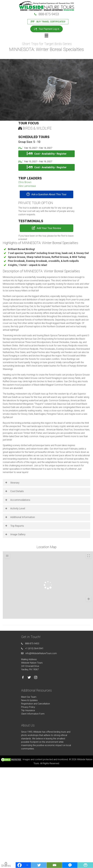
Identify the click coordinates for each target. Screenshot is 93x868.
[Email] (54, 865)
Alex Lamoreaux (27, 186)
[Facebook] (23, 865)
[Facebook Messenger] (70, 865)
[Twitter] (39, 865)
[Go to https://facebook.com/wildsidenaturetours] (23, 678)
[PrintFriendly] (85, 865)
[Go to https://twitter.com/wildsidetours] (29, 678)
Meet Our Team (29, 697)
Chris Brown (25, 182)
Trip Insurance (28, 710)
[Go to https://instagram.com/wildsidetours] (36, 678)
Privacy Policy (28, 707)
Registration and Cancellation (36, 704)
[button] (46, 194)
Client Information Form (33, 714)
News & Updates (29, 700)
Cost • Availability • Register (47, 154)
